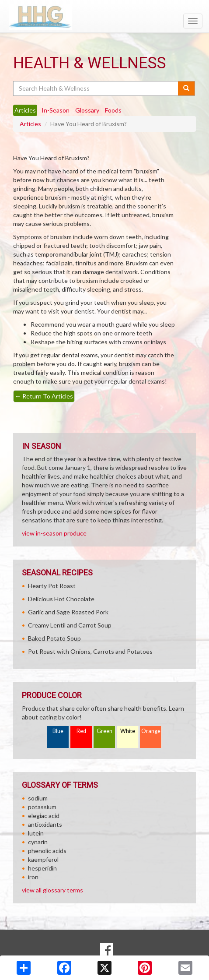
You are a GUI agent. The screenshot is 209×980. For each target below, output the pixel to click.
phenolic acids (47, 851)
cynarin (38, 842)
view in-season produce (54, 533)
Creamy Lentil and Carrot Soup (70, 625)
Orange (151, 731)
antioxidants (45, 824)
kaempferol (43, 859)
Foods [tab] (113, 110)
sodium (38, 798)
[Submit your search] (186, 88)
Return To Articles (44, 396)
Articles (30, 124)
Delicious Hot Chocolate (61, 599)
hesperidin (42, 868)
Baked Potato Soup (54, 638)
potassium (42, 807)
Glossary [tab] (87, 110)
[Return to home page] (104, 17)
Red (81, 731)
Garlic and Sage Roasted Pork (68, 612)
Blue (58, 731)
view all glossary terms (52, 890)
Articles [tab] (25, 110)
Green (104, 731)
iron (33, 877)
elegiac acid (44, 816)
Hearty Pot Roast (52, 586)
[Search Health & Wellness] (96, 88)
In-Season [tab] (56, 110)
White (128, 731)
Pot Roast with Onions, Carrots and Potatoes (90, 651)
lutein (36, 833)
